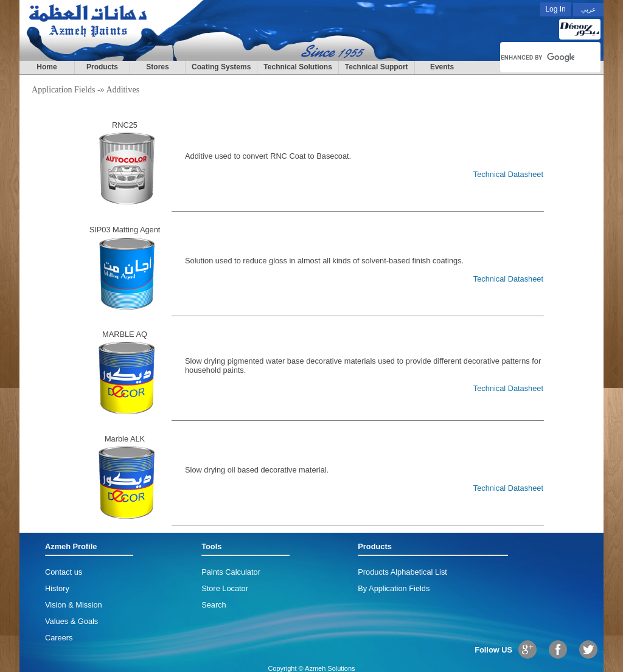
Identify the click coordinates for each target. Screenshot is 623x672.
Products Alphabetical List (402, 572)
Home (47, 67)
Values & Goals (71, 621)
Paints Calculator (231, 572)
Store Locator (225, 588)
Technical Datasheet (508, 174)
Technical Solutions (298, 67)
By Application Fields (394, 588)
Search (214, 605)
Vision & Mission (74, 605)
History (57, 588)
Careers (59, 638)
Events (442, 67)
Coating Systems (221, 67)
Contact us (64, 572)
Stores (157, 67)
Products (102, 67)
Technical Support (377, 67)
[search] (538, 57)
